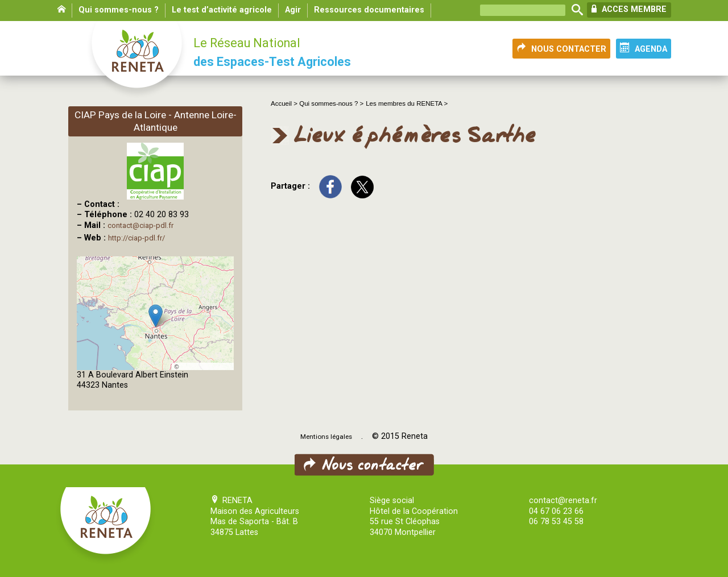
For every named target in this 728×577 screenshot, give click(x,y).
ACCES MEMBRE (629, 9)
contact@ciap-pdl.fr (140, 225)
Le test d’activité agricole (222, 10)
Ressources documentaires (369, 10)
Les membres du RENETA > (407, 103)
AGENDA (644, 48)
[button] (156, 316)
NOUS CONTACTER (561, 48)
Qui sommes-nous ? (119, 10)
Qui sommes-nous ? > (331, 103)
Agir (293, 10)
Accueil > (285, 103)
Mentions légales (326, 437)
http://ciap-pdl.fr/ (136, 238)
